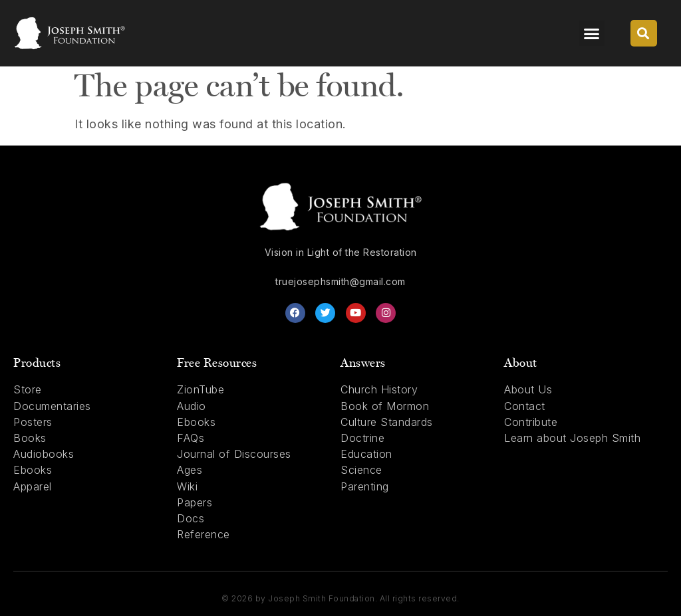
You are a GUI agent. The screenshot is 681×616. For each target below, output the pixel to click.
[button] (592, 33)
